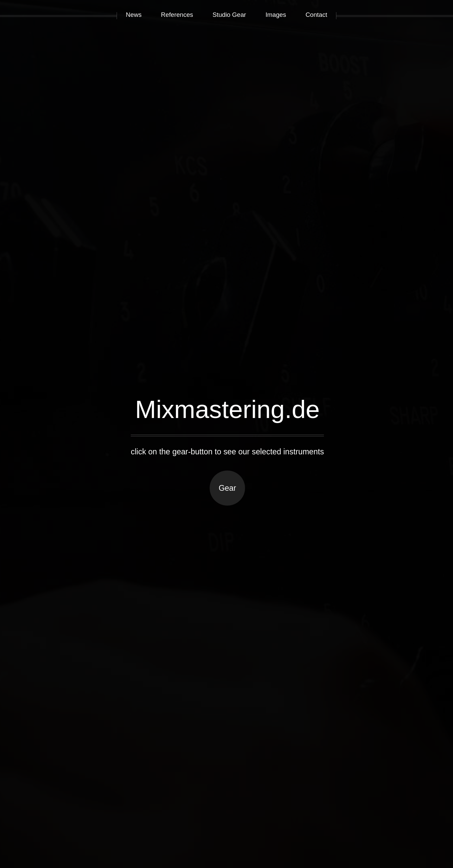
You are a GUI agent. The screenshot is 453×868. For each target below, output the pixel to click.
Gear (228, 488)
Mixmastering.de (228, 409)
